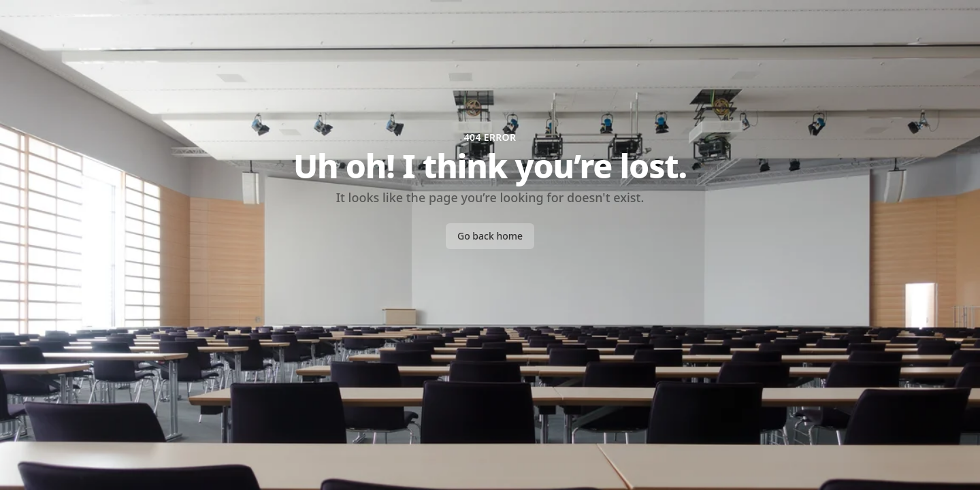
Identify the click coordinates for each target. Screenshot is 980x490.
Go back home (490, 236)
